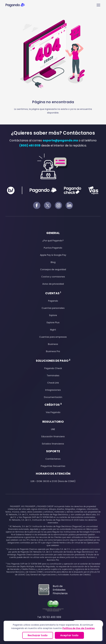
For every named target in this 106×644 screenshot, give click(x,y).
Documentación (53, 397)
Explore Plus (53, 322)
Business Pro (53, 351)
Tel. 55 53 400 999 (53, 619)
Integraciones (53, 390)
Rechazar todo (38, 635)
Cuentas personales (53, 308)
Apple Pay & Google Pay (53, 255)
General (53, 233)
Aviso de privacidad (53, 284)
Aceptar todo (69, 635)
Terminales (53, 375)
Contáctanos (53, 459)
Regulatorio (53, 422)
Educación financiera (53, 436)
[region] (53, 631)
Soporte (53, 451)
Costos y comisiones (53, 277)
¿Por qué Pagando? (53, 241)
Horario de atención (53, 474)
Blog (53, 262)
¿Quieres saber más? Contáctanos (53, 133)
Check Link (53, 383)
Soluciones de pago (53, 361)
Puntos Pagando (53, 248)
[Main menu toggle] (98, 5)
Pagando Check (53, 368)
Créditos (53, 405)
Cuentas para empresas (53, 337)
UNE (53, 429)
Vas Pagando (53, 412)
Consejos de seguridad (53, 269)
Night (53, 330)
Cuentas (53, 293)
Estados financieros (53, 444)
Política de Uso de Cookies (79, 628)
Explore (53, 315)
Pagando (53, 301)
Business (53, 344)
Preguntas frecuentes (53, 466)
